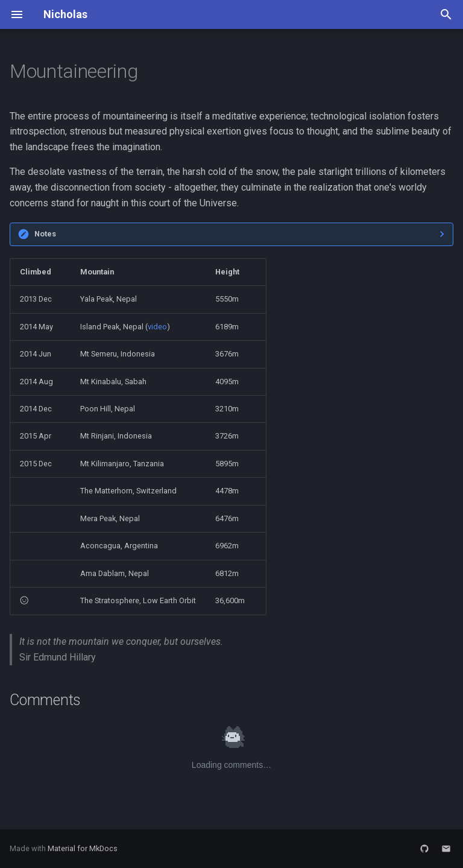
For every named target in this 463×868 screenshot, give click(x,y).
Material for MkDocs (83, 848)
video (157, 327)
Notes (45, 234)
